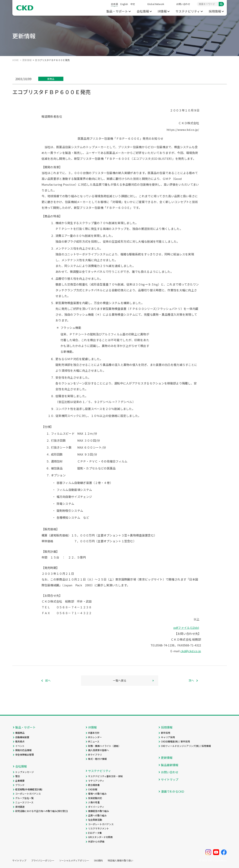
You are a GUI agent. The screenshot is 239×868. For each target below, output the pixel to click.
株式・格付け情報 (97, 759)
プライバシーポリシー (43, 860)
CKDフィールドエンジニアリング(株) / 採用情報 (186, 746)
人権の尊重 (94, 802)
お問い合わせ (183, 4)
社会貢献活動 (95, 820)
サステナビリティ (188, 11)
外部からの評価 (96, 841)
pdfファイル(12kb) (186, 628)
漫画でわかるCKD (173, 791)
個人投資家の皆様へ (99, 750)
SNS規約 (98, 860)
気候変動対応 (95, 798)
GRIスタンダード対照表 (100, 837)
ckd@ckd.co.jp (191, 651)
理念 (18, 776)
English (124, 4)
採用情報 (215, 11)
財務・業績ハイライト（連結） (104, 746)
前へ (48, 680)
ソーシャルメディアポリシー (74, 860)
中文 (133, 4)
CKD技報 (93, 789)
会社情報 (143, 11)
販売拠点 (20, 741)
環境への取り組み (97, 794)
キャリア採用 (168, 737)
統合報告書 (94, 785)
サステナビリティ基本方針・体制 (105, 776)
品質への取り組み (97, 815)
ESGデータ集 (95, 833)
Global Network (156, 4)
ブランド (20, 785)
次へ (191, 680)
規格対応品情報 (23, 750)
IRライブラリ (95, 755)
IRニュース (94, 741)
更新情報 (27, 60)
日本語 (114, 4)
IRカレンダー (95, 737)
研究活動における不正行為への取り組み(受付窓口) (42, 811)
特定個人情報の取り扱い (120, 860)
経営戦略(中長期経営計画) (29, 789)
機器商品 (20, 733)
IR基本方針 (94, 733)
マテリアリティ (96, 781)
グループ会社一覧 (24, 798)
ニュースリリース (24, 802)
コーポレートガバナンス (28, 794)
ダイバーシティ (96, 807)
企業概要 (20, 781)
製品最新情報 (170, 765)
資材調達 (20, 807)
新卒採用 (166, 733)
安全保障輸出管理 (25, 755)
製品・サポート (117, 11)
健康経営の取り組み (99, 811)
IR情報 (162, 11)
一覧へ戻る (120, 680)
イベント (20, 746)
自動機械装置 (22, 737)
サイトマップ (170, 779)
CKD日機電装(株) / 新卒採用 (175, 741)
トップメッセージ (25, 772)
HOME (16, 60)
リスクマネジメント (99, 828)
